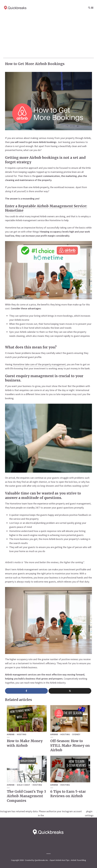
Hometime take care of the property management (39, 364)
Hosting (22, 734)
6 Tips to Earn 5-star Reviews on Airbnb (68, 794)
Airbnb (11, 734)
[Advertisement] (48, 36)
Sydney (76, 734)
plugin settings (89, 813)
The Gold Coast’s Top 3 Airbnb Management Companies (26, 796)
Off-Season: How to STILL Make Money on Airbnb (70, 746)
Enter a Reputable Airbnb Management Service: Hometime (46, 208)
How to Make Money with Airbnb (25, 743)
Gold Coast (24, 785)
